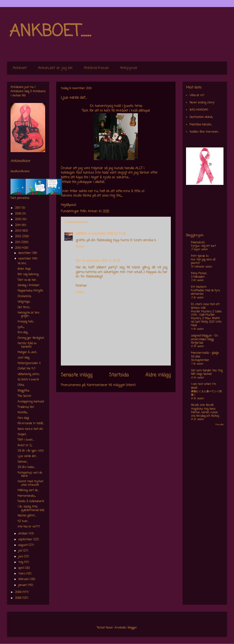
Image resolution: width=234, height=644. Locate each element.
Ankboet (20, 68)
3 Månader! (198, 277)
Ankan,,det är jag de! (55, 68)
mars (22, 574)
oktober (24, 534)
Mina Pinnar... (199, 274)
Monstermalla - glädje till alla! (205, 355)
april (22, 568)
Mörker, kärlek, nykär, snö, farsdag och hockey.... (205, 414)
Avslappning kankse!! (31, 402)
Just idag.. (24, 358)
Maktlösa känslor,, (201, 125)
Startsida (119, 375)
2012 (18, 237)
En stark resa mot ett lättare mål (205, 306)
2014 (18, 225)
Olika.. (21, 385)
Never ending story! (202, 103)
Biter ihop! (24, 269)
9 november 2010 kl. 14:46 (107, 234)
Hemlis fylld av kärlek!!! (27, 345)
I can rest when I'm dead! (203, 386)
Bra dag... (23, 333)
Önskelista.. (25, 296)
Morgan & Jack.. (27, 352)
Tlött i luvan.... (26, 440)
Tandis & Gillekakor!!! (31, 501)
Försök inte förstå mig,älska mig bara (203, 407)
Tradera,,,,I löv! (26, 407)
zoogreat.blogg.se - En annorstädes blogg (204, 338)
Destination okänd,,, (201, 117)
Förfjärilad (197, 343)
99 (24, 96)
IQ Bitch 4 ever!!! (28, 380)
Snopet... (22, 435)
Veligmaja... (24, 302)
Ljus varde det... (27, 456)
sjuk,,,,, (21, 327)
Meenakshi (198, 243)
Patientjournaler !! (29, 363)
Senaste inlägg (77, 375)
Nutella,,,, (22, 413)
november (25, 259)
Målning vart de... (28, 490)
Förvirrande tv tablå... (31, 424)
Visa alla (219, 425)
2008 (19, 598)
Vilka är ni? (197, 95)
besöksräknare (20, 172)
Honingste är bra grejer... (28, 315)
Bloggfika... (24, 391)
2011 (18, 242)
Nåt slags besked (201, 374)
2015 (18, 220)
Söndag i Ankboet (28, 285)
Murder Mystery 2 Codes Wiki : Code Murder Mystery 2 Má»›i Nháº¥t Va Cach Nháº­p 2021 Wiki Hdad (206, 319)
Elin (78, 261)
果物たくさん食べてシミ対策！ (206, 393)
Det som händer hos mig (207, 371)
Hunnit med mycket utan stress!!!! (30, 483)
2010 (18, 248)
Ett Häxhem (199, 287)
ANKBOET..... (50, 32)
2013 (18, 231)
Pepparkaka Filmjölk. (31, 291)
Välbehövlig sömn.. (29, 374)
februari (24, 579)
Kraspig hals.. (26, 322)
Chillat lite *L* (26, 369)
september (26, 540)
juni (21, 557)
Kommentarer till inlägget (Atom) (111, 385)
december (25, 253)
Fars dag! (23, 418)
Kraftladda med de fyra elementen (205, 292)
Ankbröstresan (96, 68)
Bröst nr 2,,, (25, 446)
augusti (23, 545)
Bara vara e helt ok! (30, 429)
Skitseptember (200, 360)
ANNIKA (81, 234)
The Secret (24, 396)
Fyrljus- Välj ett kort (203, 246)
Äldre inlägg (158, 375)
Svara (80, 247)
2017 (18, 208)
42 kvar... (23, 521)
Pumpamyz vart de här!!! (30, 475)
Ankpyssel (129, 68)
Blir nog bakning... (29, 274)
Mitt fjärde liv (200, 256)
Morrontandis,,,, (27, 496)
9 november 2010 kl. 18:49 (101, 261)
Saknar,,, (22, 462)
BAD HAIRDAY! (199, 110)
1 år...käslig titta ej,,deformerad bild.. (31, 509)
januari (23, 585)
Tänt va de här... (27, 280)
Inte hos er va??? (29, 527)
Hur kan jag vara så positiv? (203, 262)
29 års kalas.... (27, 467)
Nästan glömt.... (27, 516)
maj (21, 562)
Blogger (132, 628)
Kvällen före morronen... (205, 132)
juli (21, 551)
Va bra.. (22, 263)
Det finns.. (24, 307)
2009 (19, 592)
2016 (18, 214)
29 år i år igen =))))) (31, 451)
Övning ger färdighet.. (31, 338)
